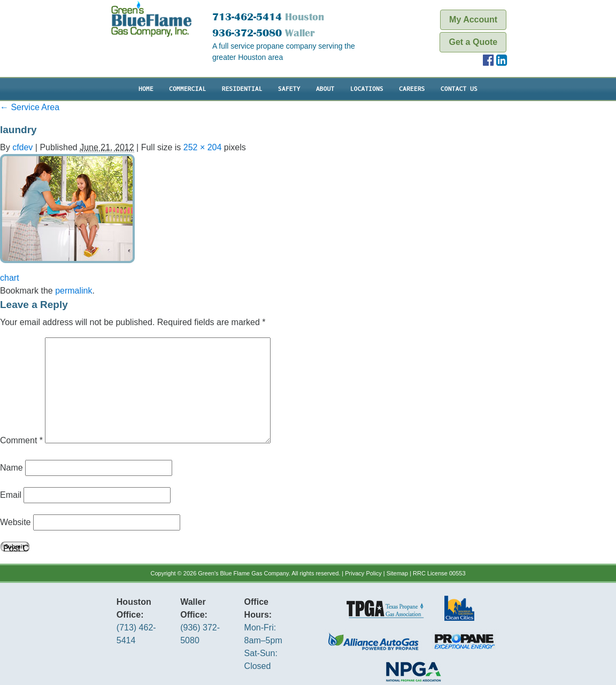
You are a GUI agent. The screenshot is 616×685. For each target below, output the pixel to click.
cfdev (22, 147)
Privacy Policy (363, 573)
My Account (473, 20)
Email (11, 495)
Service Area (30, 107)
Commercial (187, 89)
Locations (367, 89)
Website (16, 522)
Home (146, 89)
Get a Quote (473, 42)
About (325, 89)
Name (11, 468)
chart (10, 278)
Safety (289, 89)
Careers (412, 89)
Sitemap (397, 573)
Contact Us (459, 89)
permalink (74, 291)
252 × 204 (203, 147)
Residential (242, 89)
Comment (21, 440)
